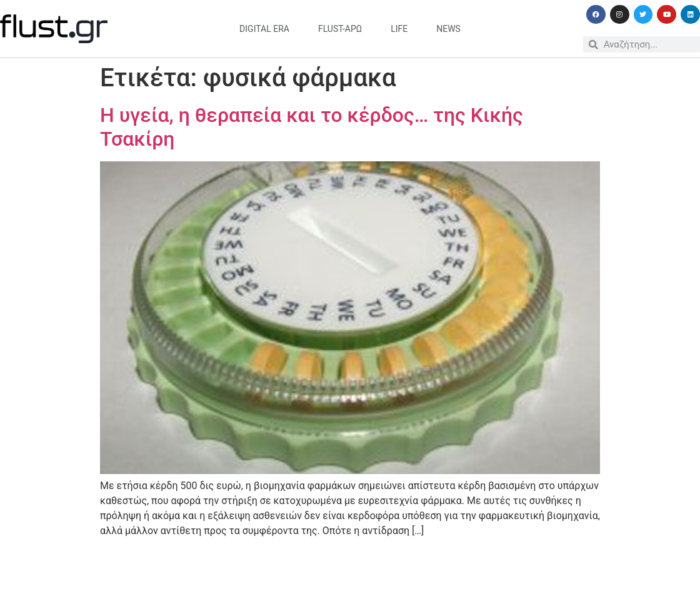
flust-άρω (340, 29)
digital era (264, 29)
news (448, 29)
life (399, 29)
